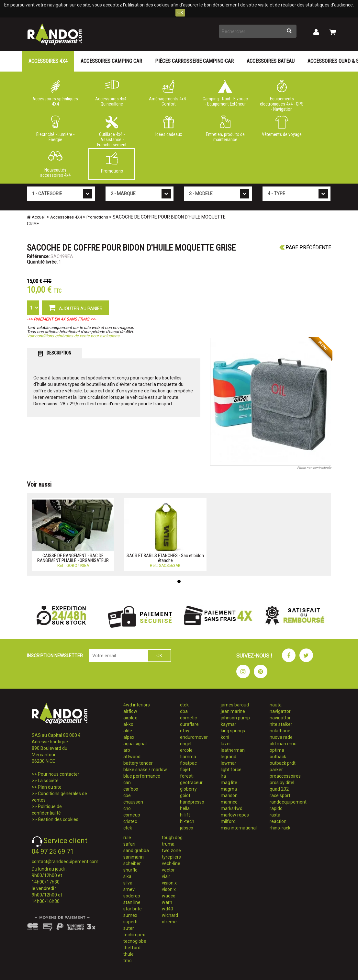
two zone (171, 850)
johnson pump (235, 718)
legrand (229, 757)
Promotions (112, 163)
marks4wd (232, 808)
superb (130, 922)
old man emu (283, 744)
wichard (170, 915)
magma (229, 789)
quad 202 (279, 789)
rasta (275, 815)
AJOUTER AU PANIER (75, 307)
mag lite (229, 783)
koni (225, 737)
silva (128, 883)
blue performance (142, 776)
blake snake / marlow (145, 770)
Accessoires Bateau (271, 61)
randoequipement (288, 802)
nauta (276, 705)
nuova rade (281, 737)
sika (127, 876)
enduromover (194, 737)
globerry (188, 789)
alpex (129, 737)
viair (166, 876)
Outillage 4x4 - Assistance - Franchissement (112, 130)
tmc (127, 961)
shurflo (130, 870)
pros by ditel (282, 783)
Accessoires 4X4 (48, 61)
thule (129, 954)
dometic (188, 718)
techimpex (134, 935)
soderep (132, 896)
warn (167, 902)
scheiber (132, 863)
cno (127, 808)
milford (228, 821)
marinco (229, 802)
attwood (132, 757)
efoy (185, 731)
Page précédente (305, 248)
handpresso (192, 802)
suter (129, 928)
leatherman (233, 750)
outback (278, 757)
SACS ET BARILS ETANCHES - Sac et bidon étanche (165, 558)
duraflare (189, 724)
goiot (185, 795)
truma (168, 844)
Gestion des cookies (58, 819)
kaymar (229, 724)
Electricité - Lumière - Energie (55, 129)
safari (129, 844)
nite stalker (281, 724)
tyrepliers (171, 857)
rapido (276, 808)
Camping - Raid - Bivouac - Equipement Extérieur (225, 93)
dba (184, 711)
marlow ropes (235, 815)
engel (186, 744)
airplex (130, 718)
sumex (130, 915)
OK (180, 13)
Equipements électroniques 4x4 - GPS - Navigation (282, 95)
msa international (239, 828)
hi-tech (187, 821)
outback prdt (283, 763)
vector (168, 870)
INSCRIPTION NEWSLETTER (55, 656)
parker (276, 770)
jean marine (233, 711)
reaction (278, 821)
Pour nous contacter (59, 774)
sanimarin (134, 857)
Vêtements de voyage (282, 126)
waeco (169, 896)
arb (127, 750)
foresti (187, 776)
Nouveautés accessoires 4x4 (55, 164)
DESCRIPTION (55, 353)
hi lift (185, 815)
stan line (132, 902)
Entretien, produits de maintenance (225, 129)
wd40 (168, 909)
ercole (186, 750)
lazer (226, 744)
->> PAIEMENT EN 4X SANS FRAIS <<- (62, 319)
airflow (130, 711)
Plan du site (50, 787)
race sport (280, 795)
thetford (132, 948)
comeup (132, 815)
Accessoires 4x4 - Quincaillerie (112, 93)
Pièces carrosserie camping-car (194, 61)
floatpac (188, 763)
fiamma (188, 757)
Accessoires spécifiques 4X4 (55, 93)
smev (129, 889)
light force (231, 770)
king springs (233, 731)
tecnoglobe (135, 941)
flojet (185, 770)
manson (229, 795)
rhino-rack (280, 828)
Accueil (36, 217)
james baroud (235, 705)
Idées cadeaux (168, 126)
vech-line (171, 863)
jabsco (187, 828)
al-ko (128, 724)
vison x (169, 889)
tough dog (172, 838)
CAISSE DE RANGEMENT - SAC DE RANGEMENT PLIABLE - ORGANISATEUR (73, 558)
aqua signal (135, 744)
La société (48, 781)
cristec (130, 821)
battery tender (138, 763)
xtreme (169, 922)
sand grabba (136, 850)
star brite (133, 909)
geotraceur (191, 783)
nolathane (280, 731)
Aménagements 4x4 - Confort (168, 93)
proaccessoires (285, 776)
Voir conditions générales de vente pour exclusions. (74, 336)
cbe (127, 795)
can (127, 783)
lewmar (229, 763)
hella (185, 808)
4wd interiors (137, 705)
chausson (133, 802)
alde (128, 731)
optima (277, 750)
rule (127, 838)
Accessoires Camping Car (111, 61)
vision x (169, 883)
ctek (128, 828)
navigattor (280, 711)
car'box (131, 789)
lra (223, 776)
